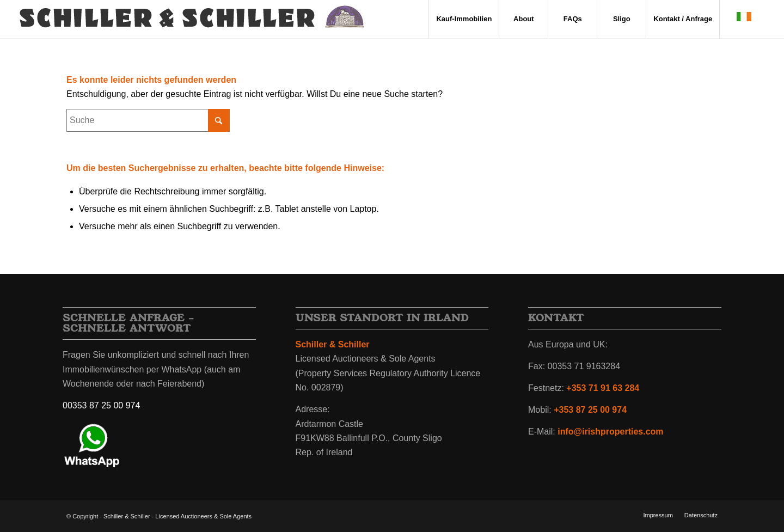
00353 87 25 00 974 (101, 405)
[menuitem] (464, 19)
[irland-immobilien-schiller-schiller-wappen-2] (193, 19)
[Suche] (148, 120)
